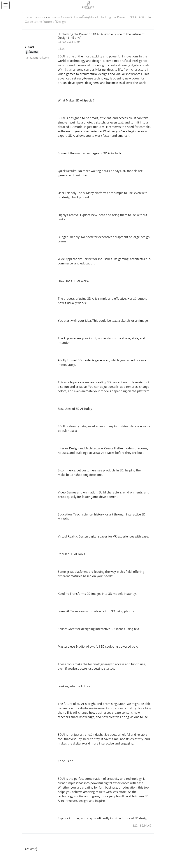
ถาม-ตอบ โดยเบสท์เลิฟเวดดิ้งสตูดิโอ (71, 17)
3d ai (68, 70)
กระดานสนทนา (35, 17)
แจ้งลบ (62, 49)
